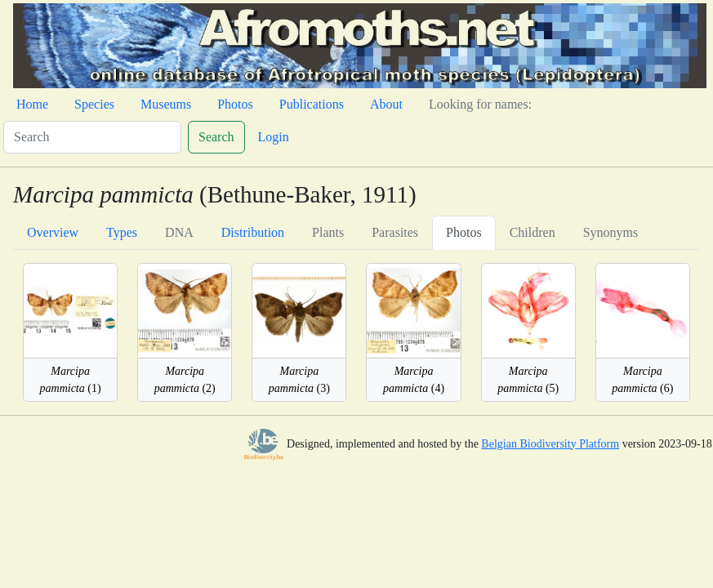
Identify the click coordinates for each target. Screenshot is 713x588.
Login (274, 137)
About (386, 104)
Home (32, 104)
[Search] (92, 137)
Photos (235, 104)
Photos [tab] (464, 232)
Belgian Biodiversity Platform (550, 444)
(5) (528, 380)
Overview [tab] (53, 232)
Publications (312, 104)
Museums (166, 104)
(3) (299, 380)
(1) (71, 380)
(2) (185, 380)
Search (216, 137)
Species (94, 104)
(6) (642, 380)
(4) (414, 380)
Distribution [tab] (253, 232)
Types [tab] (122, 232)
